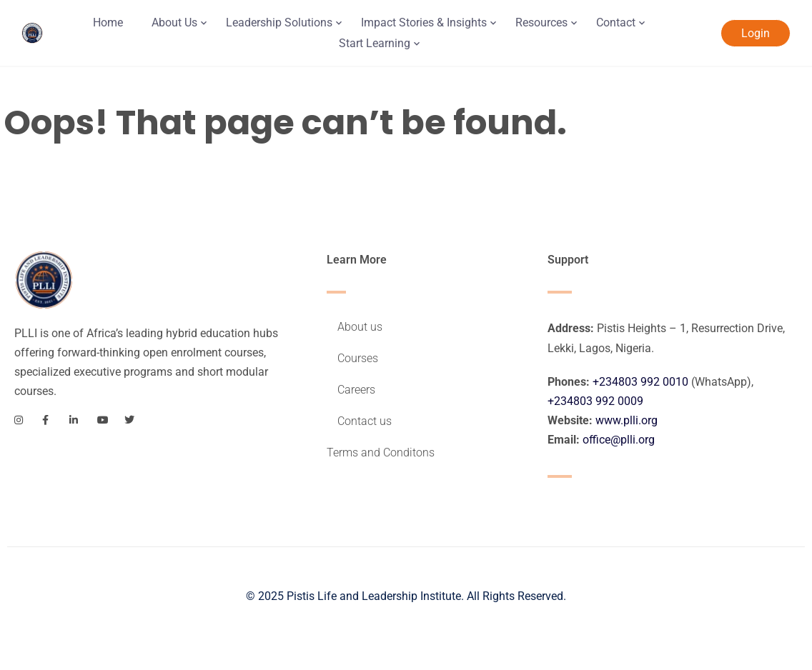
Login (756, 33)
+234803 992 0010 (640, 382)
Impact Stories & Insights (424, 22)
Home (108, 22)
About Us (174, 22)
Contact (616, 22)
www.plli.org (627, 420)
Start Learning (375, 43)
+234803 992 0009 (595, 401)
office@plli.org (619, 440)
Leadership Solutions (279, 22)
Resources (541, 22)
